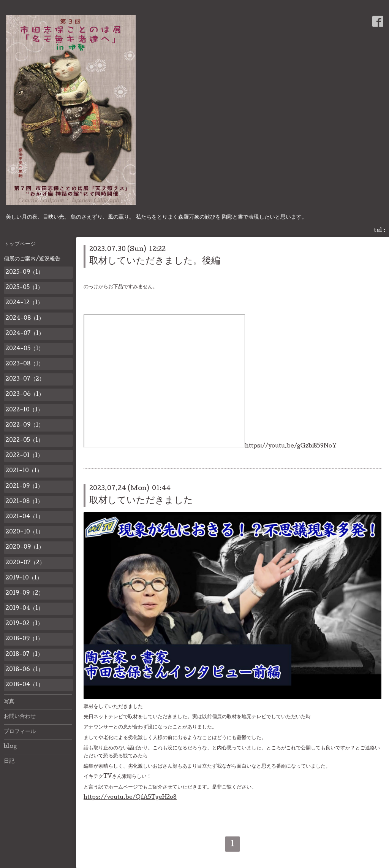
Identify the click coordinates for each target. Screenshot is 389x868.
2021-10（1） (24, 471)
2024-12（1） (24, 303)
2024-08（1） (25, 319)
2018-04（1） (25, 685)
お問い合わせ (20, 717)
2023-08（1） (25, 364)
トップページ (20, 244)
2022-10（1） (24, 410)
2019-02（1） (24, 624)
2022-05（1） (25, 441)
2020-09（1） (25, 547)
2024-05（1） (25, 349)
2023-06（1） (25, 395)
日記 (9, 762)
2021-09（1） (24, 487)
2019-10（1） (24, 578)
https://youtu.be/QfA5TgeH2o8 (130, 798)
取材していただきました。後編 (155, 261)
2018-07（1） (24, 655)
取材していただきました (141, 501)
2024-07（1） (25, 334)
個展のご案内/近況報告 (32, 259)
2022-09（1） (25, 425)
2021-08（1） (24, 502)
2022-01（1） (24, 456)
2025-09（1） (25, 273)
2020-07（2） (25, 563)
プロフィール (20, 732)
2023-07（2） (25, 379)
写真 (9, 702)
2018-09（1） (24, 639)
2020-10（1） (25, 532)
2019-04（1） (25, 609)
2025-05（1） (24, 288)
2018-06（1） (25, 670)
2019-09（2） (25, 593)
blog (10, 747)
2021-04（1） (25, 517)
